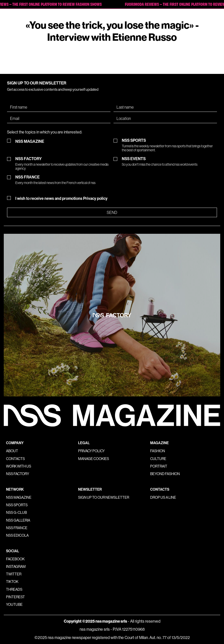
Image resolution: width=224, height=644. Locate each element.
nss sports (17, 505)
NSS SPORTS (169, 145)
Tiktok (12, 582)
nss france (17, 528)
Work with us (19, 466)
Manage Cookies (94, 459)
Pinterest (15, 597)
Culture (158, 459)
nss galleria (18, 520)
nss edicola (17, 535)
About (12, 451)
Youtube (14, 605)
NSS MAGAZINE (30, 142)
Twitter (14, 574)
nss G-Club (16, 513)
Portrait (159, 466)
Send (112, 212)
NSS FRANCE (55, 180)
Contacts (15, 459)
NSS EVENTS (160, 162)
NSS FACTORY (63, 164)
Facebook (15, 559)
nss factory (18, 474)
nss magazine (19, 497)
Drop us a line (163, 497)
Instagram (16, 567)
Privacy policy (95, 198)
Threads (14, 589)
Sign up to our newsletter (104, 497)
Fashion (158, 451)
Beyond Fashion (165, 474)
